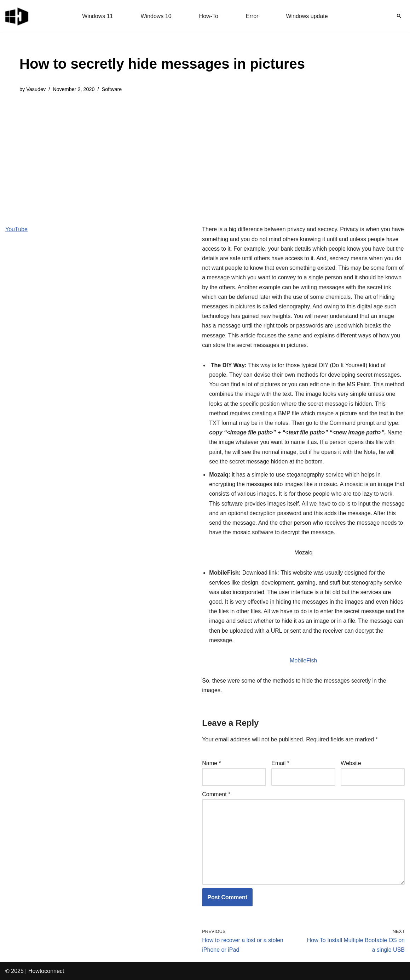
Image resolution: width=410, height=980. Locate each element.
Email (280, 763)
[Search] (399, 16)
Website (351, 763)
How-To (209, 16)
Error (252, 16)
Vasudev (36, 89)
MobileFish (303, 660)
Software (112, 89)
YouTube (16, 229)
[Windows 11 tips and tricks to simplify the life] (17, 16)
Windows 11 (97, 16)
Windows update (307, 16)
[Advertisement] (162, 154)
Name (211, 763)
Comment (216, 794)
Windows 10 (156, 16)
